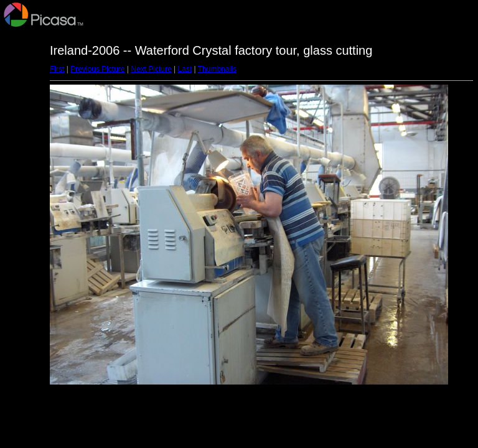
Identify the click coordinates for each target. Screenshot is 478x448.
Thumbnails (217, 69)
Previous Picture (97, 69)
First (57, 69)
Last (185, 69)
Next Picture (151, 69)
